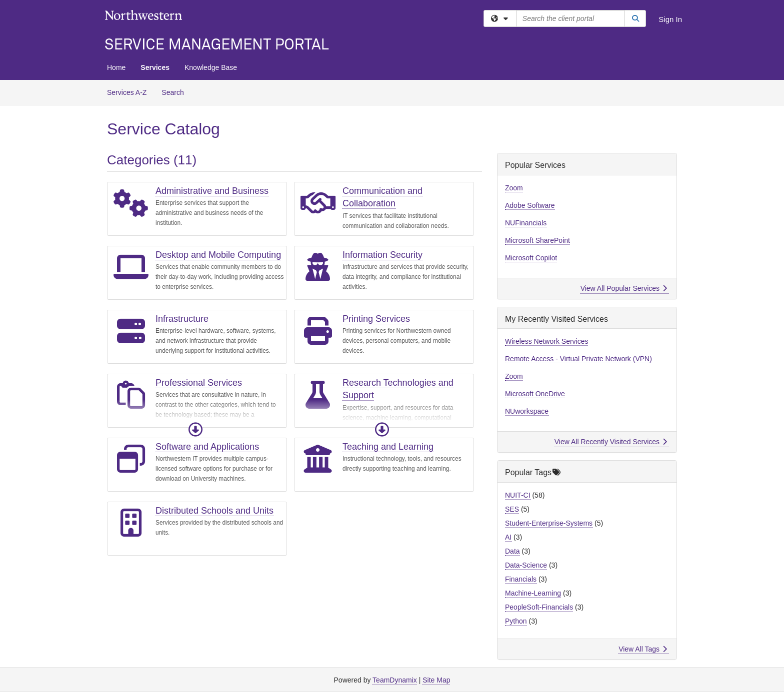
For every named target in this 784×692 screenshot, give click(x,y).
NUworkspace (527, 411)
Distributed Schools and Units (214, 511)
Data (512, 551)
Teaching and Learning (388, 447)
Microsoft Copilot (531, 258)
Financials (521, 579)
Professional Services (199, 383)
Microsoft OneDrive (535, 394)
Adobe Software (530, 205)
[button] (195, 430)
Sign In (670, 19)
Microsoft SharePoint (537, 240)
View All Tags (643, 649)
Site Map (436, 680)
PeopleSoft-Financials (539, 607)
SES (512, 509)
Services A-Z (127, 92)
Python (516, 621)
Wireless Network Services (546, 341)
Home (116, 67)
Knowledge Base (211, 67)
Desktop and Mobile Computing (218, 255)
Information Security (382, 255)
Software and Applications (207, 447)
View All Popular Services (624, 288)
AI (508, 537)
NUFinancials (526, 223)
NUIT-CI (518, 495)
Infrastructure (182, 319)
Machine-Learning (533, 593)
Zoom (514, 188)
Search (176, 92)
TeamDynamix (395, 680)
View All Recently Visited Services (611, 442)
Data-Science (526, 565)
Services (155, 67)
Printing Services (376, 319)
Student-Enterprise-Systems (549, 523)
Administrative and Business (212, 191)
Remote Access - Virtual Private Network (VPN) (578, 359)
